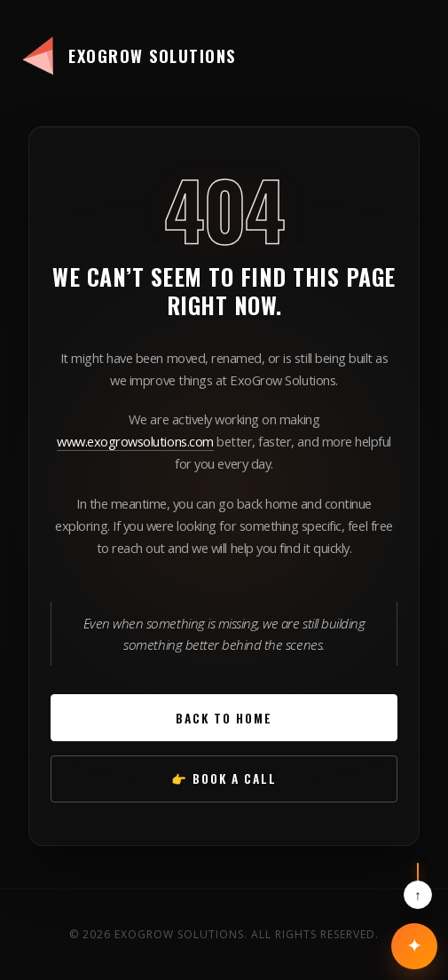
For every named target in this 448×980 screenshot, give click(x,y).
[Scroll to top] (418, 886)
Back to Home (224, 718)
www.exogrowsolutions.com (135, 441)
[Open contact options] (414, 946)
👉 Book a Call (224, 778)
